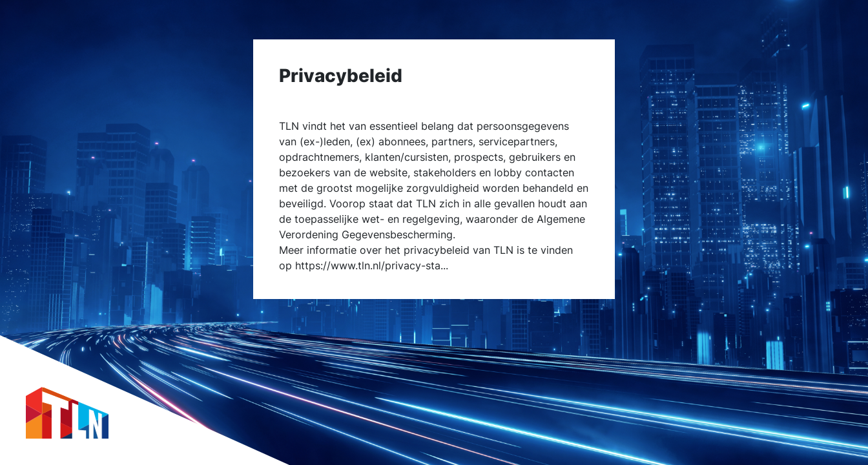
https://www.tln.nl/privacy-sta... (372, 265)
